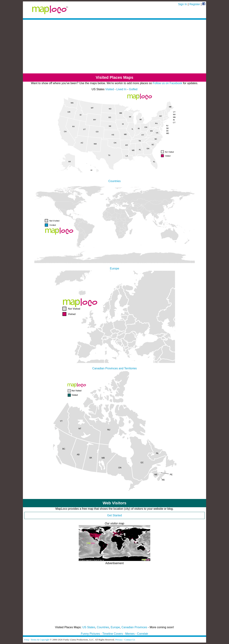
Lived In (121, 89)
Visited (110, 89)
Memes (130, 634)
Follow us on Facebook (168, 83)
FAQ (27, 640)
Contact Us (130, 640)
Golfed (133, 89)
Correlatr (143, 634)
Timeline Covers (113, 634)
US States (89, 627)
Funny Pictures (90, 634)
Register (195, 4)
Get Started (114, 515)
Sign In (183, 4)
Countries (103, 627)
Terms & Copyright (40, 640)
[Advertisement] (114, 47)
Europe (115, 627)
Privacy (119, 640)
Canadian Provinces (134, 627)
